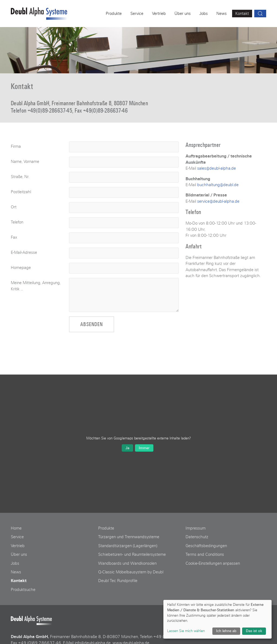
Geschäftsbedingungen (206, 546)
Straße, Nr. (20, 177)
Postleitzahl (21, 192)
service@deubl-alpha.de (218, 201)
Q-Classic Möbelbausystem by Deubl (131, 572)
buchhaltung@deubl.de (218, 185)
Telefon (17, 222)
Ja (127, 448)
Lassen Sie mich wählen (186, 631)
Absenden (92, 324)
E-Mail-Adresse (24, 252)
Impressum (196, 528)
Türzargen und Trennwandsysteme (129, 537)
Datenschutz (197, 537)
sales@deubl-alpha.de (217, 168)
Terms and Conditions (205, 554)
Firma (16, 146)
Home (16, 528)
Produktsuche (23, 590)
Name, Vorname (25, 162)
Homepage (21, 268)
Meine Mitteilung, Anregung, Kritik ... (36, 286)
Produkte (106, 528)
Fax (14, 237)
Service (17, 537)
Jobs (15, 563)
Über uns (19, 554)
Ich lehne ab (226, 631)
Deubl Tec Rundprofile (118, 581)
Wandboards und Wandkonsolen (127, 563)
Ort (14, 207)
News (16, 572)
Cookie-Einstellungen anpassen (213, 563)
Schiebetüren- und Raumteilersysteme (132, 554)
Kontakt (19, 581)
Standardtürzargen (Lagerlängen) (128, 546)
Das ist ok (254, 631)
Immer (144, 448)
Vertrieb (18, 546)
